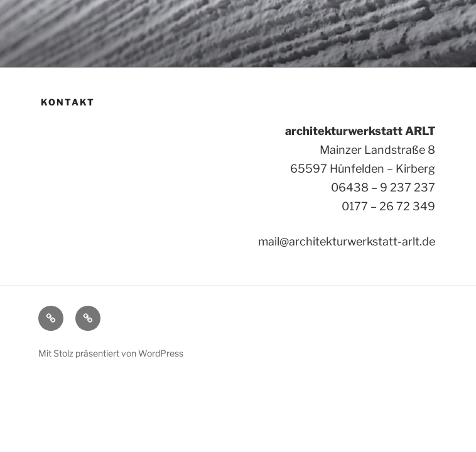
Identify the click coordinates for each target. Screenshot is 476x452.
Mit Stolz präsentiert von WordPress (111, 353)
